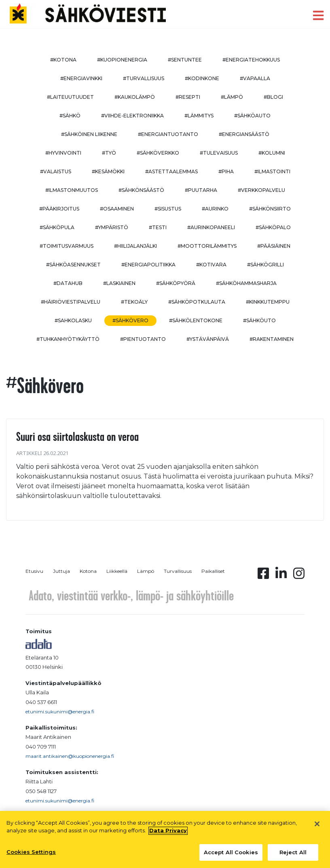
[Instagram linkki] (299, 576)
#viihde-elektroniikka (132, 116)
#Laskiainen (119, 283)
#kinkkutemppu (268, 302)
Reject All (293, 855)
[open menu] (318, 16)
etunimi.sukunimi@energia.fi (60, 712)
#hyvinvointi (63, 153)
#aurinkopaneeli (211, 227)
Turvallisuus (178, 571)
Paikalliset (213, 571)
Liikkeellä (117, 571)
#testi (158, 227)
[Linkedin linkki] (281, 576)
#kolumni (272, 153)
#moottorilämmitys (207, 246)
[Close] (317, 827)
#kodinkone (202, 78)
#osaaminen (117, 209)
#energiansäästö (244, 134)
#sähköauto (252, 116)
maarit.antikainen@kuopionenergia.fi (70, 756)
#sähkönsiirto (270, 209)
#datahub (68, 283)
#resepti (188, 97)
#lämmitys (199, 116)
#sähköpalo (273, 227)
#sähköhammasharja (246, 283)
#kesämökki (108, 171)
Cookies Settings (31, 855)
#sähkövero (130, 320)
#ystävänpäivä (208, 339)
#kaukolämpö (135, 97)
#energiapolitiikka (148, 265)
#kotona (63, 60)
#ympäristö (112, 227)
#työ (109, 153)
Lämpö (146, 571)
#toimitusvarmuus (67, 246)
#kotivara (211, 265)
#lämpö (232, 97)
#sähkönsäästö (141, 190)
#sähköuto (259, 320)
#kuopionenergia (122, 60)
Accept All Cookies (231, 855)
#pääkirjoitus (59, 209)
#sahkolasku (73, 320)
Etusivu (34, 571)
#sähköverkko (158, 153)
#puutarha (201, 190)
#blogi (273, 97)
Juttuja (61, 571)
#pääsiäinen (274, 246)
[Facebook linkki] (263, 576)
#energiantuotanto (168, 134)
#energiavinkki (81, 78)
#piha (226, 171)
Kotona (88, 571)
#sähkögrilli (265, 265)
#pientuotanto (143, 339)
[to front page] (88, 14)
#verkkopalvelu (261, 190)
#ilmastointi (272, 171)
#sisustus (168, 209)
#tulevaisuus (219, 153)
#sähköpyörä (176, 283)
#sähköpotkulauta (197, 302)
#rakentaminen (272, 339)
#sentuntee (185, 60)
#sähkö (70, 116)
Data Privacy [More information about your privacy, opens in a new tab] (168, 834)
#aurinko (215, 209)
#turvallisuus (144, 78)
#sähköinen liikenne (89, 134)
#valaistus (56, 171)
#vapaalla (255, 78)
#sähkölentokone (196, 320)
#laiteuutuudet (70, 97)
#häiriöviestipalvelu (71, 302)
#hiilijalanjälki (135, 246)
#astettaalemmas (171, 171)
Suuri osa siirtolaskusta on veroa (77, 436)
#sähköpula (57, 227)
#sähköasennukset (73, 265)
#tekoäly (134, 302)
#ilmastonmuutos (72, 190)
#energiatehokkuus (251, 60)
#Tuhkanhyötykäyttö (68, 339)
